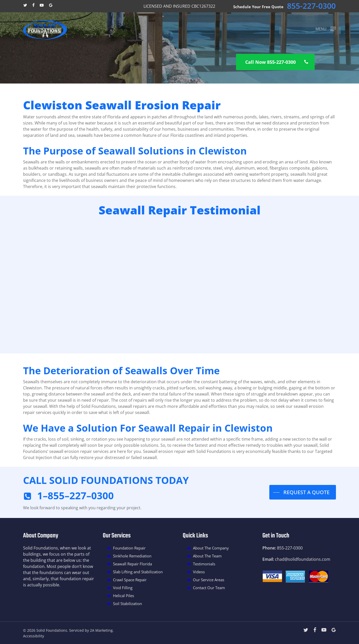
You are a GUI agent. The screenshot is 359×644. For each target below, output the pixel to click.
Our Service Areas (209, 580)
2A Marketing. (102, 630)
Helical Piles (124, 596)
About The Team (207, 556)
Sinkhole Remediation (132, 556)
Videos (199, 572)
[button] (326, 28)
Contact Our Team (209, 588)
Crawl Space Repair (130, 580)
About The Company (211, 548)
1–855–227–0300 (75, 495)
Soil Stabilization (127, 604)
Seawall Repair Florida (132, 564)
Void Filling (123, 588)
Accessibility (34, 636)
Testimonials (204, 564)
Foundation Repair (129, 548)
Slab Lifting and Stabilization (138, 572)
